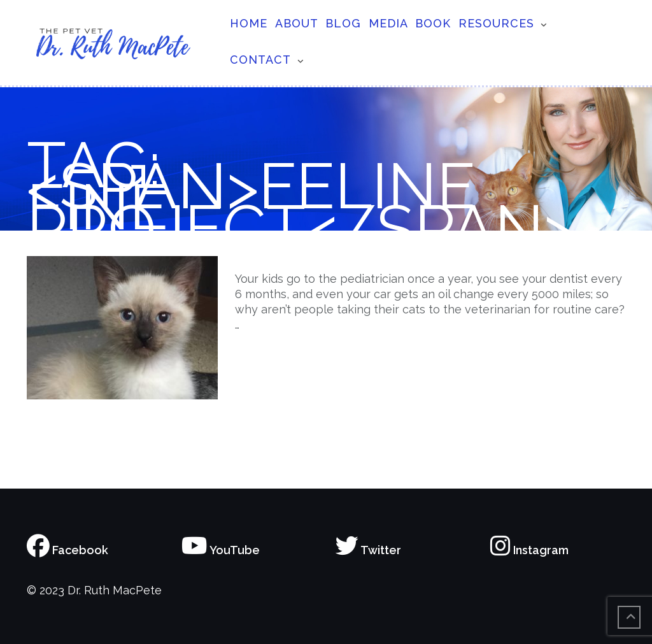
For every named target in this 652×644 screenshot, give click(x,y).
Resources (496, 23)
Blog (343, 23)
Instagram (529, 550)
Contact (260, 60)
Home (249, 23)
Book (433, 23)
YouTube (221, 550)
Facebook (67, 550)
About (297, 23)
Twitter (368, 550)
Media (388, 23)
